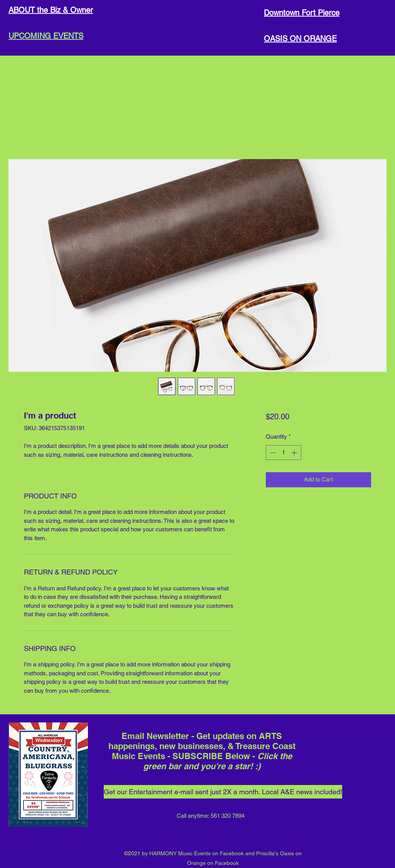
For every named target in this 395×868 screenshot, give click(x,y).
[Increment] (295, 453)
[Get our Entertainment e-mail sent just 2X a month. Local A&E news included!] (223, 792)
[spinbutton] (283, 453)
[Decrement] (272, 453)
